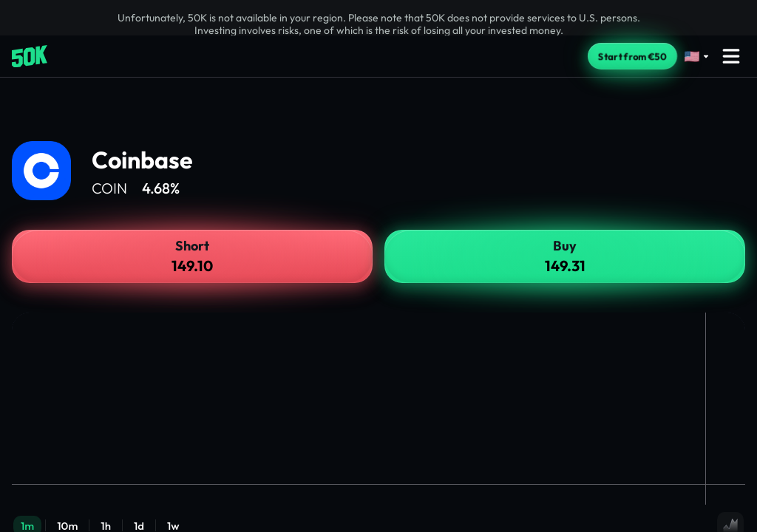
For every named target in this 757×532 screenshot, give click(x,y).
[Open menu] (731, 56)
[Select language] (697, 57)
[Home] (30, 57)
